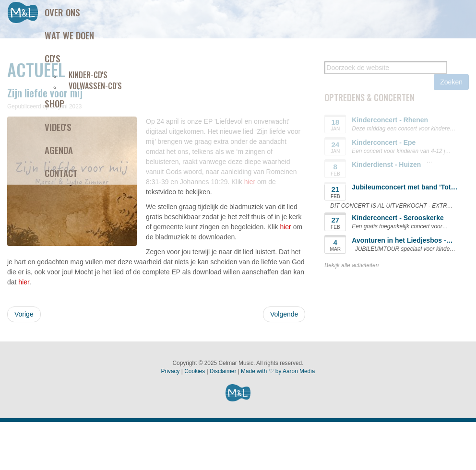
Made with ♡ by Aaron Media (278, 371)
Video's (58, 127)
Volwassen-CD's (95, 86)
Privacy (171, 371)
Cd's (53, 58)
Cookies (195, 371)
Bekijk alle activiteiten (351, 265)
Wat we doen (69, 35)
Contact (61, 173)
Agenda (59, 150)
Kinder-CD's (88, 75)
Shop (54, 103)
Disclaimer (223, 371)
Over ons (62, 12)
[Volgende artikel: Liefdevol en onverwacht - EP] (284, 314)
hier (285, 227)
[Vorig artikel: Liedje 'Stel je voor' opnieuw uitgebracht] (24, 314)
